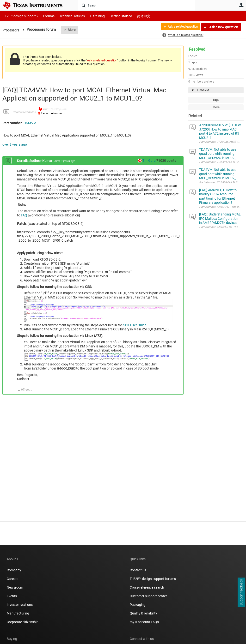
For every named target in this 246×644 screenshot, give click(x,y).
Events (12, 596)
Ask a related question (180, 27)
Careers (12, 579)
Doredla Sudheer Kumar (28, 112)
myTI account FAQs (144, 622)
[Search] (137, 5)
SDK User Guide (135, 325)
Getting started (112, 16)
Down (31, 391)
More (73, 30)
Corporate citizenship (23, 622)
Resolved (197, 49)
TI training (91, 16)
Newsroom (15, 587)
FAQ (24, 215)
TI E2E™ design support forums (153, 579)
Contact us (138, 570)
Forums (45, 16)
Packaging (138, 605)
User (241, 5)
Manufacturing (18, 613)
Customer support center (148, 596)
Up (19, 391)
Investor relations (20, 605)
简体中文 (134, 16)
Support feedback (241, 592)
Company (14, 570)
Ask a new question (223, 27)
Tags (216, 100)
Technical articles (67, 16)
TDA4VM (203, 90)
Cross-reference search (147, 587)
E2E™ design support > (20, 16)
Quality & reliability (143, 613)
